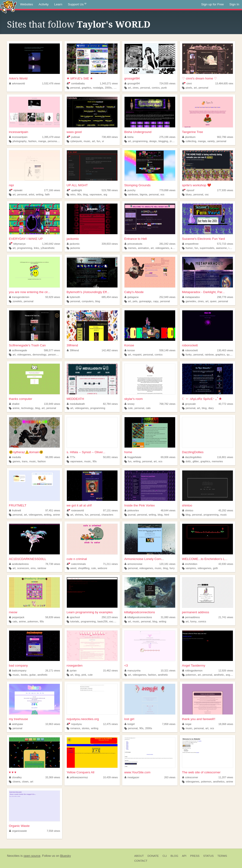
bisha (129, 137)
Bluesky (65, 856)
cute (130, 408)
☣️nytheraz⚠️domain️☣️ (26, 452)
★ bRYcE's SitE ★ (80, 78)
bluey (189, 194)
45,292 (226, 510)
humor (189, 248)
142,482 (110, 350)
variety (211, 141)
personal (75, 88)
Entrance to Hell (135, 239)
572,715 (225, 244)
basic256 (102, 621)
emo (33, 568)
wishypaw (16, 724)
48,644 (168, 510)
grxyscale (189, 404)
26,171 (53, 671)
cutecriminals (76, 564)
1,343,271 (109, 83)
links (36, 248)
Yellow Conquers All (80, 772)
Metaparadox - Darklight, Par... (203, 292)
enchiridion (190, 564)
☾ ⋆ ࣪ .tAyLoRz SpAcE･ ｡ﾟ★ (202, 399)
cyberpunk (76, 141)
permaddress (191, 617)
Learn (58, 4)
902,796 (225, 137)
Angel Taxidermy (194, 665)
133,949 (52, 404)
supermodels (207, 248)
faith (47, 194)
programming (140, 141)
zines (136, 88)
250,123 (110, 617)
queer (213, 301)
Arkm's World (18, 78)
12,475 (110, 724)
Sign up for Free (212, 4)
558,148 (167, 350)
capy (156, 301)
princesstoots (133, 244)
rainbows (133, 194)
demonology (40, 355)
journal (132, 515)
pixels (189, 88)
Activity (44, 4)
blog (85, 194)
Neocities (13, 856)
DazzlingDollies (193, 452)
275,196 (167, 137)
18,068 (226, 724)
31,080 (168, 617)
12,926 (226, 671)
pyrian (72, 671)
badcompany (18, 671)
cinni (187, 83)
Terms (222, 856)
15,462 (110, 671)
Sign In (234, 4)
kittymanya (17, 244)
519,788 (110, 190)
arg (105, 194)
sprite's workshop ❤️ (197, 185)
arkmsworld (17, 83)
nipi (11, 185)
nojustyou (74, 724)
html (167, 515)
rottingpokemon (192, 671)
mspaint (137, 355)
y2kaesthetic (48, 248)
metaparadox (191, 297)
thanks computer (21, 399)
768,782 (167, 404)
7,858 (169, 724)
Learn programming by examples (90, 612)
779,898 (167, 190)
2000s (108, 88)
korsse (130, 350)
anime (174, 248)
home (128, 452)
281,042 (167, 244)
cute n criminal (77, 559)
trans (25, 461)
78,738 (53, 564)
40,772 (226, 404)
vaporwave (96, 194)
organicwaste (18, 831)
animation (144, 248)
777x (71, 457)
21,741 (226, 617)
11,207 (226, 777)
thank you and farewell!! (199, 719)
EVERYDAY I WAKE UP (26, 239)
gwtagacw (132, 297)
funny (193, 621)
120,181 (167, 564)
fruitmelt (15, 510)
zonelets (17, 301)
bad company (18, 665)
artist (31, 194)
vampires (191, 568)
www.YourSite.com (137, 772)
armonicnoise (133, 564)
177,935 (225, 190)
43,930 (226, 564)
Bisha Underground (138, 132)
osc (207, 194)
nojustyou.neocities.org (83, 719)
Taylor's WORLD (114, 25)
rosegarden (75, 665)
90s (79, 194)
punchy (130, 190)
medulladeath (76, 404)
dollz (188, 461)
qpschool (73, 617)
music (87, 141)
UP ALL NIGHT (77, 185)
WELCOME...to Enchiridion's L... (205, 559)
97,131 (110, 510)
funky (189, 355)
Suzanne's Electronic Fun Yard (203, 239)
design (153, 141)
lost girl (129, 719)
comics (156, 88)
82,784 (110, 404)
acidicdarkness (19, 564)
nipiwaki (16, 190)
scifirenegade (18, 350)
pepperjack (17, 617)
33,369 (53, 777)
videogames (162, 248)
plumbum (189, 137)
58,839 (53, 617)
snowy (130, 404)
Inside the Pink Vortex (140, 505)
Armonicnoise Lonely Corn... (144, 559)
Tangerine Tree (192, 132)
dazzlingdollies (192, 457)
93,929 (53, 297)
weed (73, 568)
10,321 (168, 671)
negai (187, 724)
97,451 (53, 510)
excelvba (114, 621)
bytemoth (73, 297)
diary (211, 408)
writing (40, 194)
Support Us (77, 4)
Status (208, 856)
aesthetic (42, 675)
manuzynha (132, 671)
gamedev (191, 301)
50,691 (110, 457)
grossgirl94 (132, 78)
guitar (33, 675)
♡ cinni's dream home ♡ (199, 78)
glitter (196, 461)
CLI (165, 856)
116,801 (225, 457)
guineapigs (145, 301)
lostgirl (130, 724)
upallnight (74, 190)
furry (172, 568)
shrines (79, 515)
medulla (15, 457)
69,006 (168, 457)
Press (195, 856)
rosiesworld (75, 510)
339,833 (110, 244)
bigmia (143, 194)
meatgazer (132, 777)
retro (73, 194)
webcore (102, 568)
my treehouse (18, 719)
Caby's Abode (134, 292)
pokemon (33, 621)
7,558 (53, 831)
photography (20, 141)
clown (25, 782)
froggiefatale (133, 457)
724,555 (167, 83)
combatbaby (76, 83)
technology (27, 408)
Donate (153, 856)
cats (148, 408)
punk (164, 88)
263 (170, 777)
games (16, 461)
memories (217, 461)
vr (103, 141)
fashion (32, 141)
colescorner (190, 777)
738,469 (110, 137)
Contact (141, 861)
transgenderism (19, 297)
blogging (163, 141)
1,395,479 (51, 137)
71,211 (110, 564)
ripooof (188, 190)
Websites (27, 4)
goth (215, 568)
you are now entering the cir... (30, 292)
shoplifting (84, 568)
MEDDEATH (75, 399)
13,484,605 (225, 83)
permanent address (196, 612)
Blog (174, 856)
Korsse (129, 345)
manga (42, 141)
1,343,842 (51, 244)
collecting (191, 141)
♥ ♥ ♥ (13, 772)
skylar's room (133, 399)
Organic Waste (19, 826)
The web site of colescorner (201, 772)
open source (32, 856)
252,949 (167, 297)
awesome (221, 248)
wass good (74, 132)
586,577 (52, 350)
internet (233, 248)
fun (98, 141)
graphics (87, 88)
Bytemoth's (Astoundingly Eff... (88, 292)
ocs (162, 194)
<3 (126, 665)
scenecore (23, 568)
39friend (72, 345)
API (184, 856)
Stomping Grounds (137, 185)
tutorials (75, 621)
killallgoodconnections (140, 612)
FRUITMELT (18, 505)
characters (107, 515)
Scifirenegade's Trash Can (27, 345)
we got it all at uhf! (79, 505)
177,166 (52, 190)
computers (88, 301)
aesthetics (219, 782)
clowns (16, 782)
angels (229, 675)
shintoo (187, 505)
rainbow (209, 355)
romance (75, 728)
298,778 (225, 297)
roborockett (190, 345)
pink (84, 675)
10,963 (53, 724)
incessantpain (19, 132)
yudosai (73, 137)
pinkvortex (132, 510)
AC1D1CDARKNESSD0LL (28, 559)
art (130, 88)
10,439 (110, 777)
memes (132, 248)
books (24, 675)
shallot (14, 404)
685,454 (110, 297)
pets (135, 301)
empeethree (190, 244)
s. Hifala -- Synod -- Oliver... (86, 452)
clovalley (15, 777)
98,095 (53, 457)
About (139, 856)
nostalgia (98, 88)
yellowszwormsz (77, 777)
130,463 (225, 350)
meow (13, 612)
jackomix (73, 239)
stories (85, 728)
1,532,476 (51, 83)
